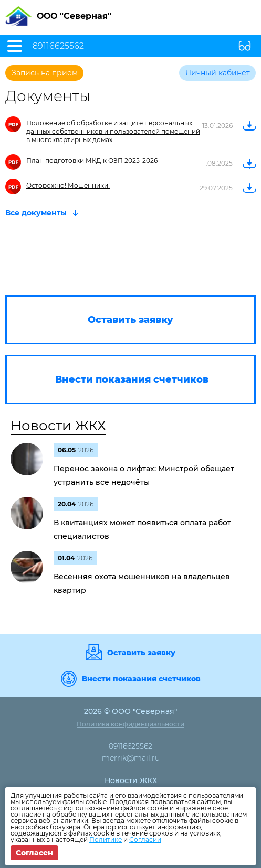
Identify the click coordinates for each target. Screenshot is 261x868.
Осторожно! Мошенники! (68, 185)
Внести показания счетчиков (141, 679)
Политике (106, 839)
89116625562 (58, 46)
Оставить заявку (141, 653)
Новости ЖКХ (58, 426)
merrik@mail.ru (131, 758)
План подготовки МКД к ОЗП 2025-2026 (92, 161)
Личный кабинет (218, 73)
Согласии (145, 839)
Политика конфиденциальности (130, 724)
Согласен (34, 853)
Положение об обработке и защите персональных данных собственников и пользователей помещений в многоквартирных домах (113, 131)
